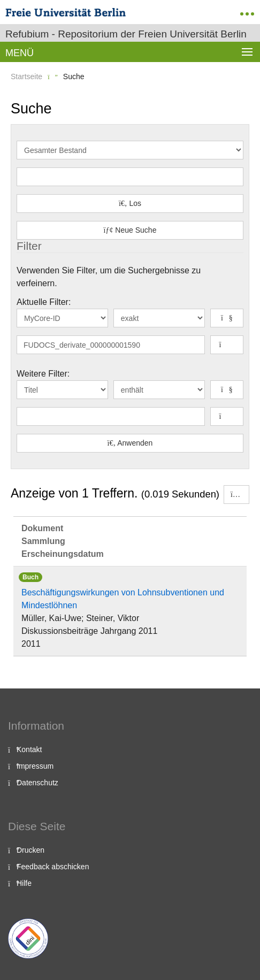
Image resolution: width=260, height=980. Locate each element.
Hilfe (24, 883)
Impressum (35, 766)
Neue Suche (130, 230)
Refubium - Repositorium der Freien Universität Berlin (126, 34)
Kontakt (29, 749)
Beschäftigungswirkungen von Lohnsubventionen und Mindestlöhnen (123, 599)
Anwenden (130, 443)
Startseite (26, 76)
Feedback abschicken (53, 867)
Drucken (30, 850)
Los (130, 203)
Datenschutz (37, 783)
